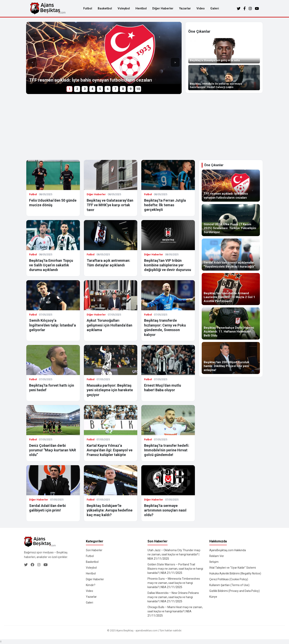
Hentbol (141, 8)
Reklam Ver (217, 556)
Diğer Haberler (163, 8)
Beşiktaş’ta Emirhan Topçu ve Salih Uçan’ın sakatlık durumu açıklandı (51, 265)
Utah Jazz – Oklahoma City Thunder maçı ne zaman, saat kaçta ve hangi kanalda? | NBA (174, 554)
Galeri (215, 8)
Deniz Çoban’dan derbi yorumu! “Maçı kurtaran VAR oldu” (52, 450)
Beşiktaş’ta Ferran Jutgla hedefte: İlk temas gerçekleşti (165, 205)
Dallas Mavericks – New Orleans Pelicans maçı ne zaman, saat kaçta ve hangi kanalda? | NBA (173, 597)
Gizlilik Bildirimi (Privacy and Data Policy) (235, 591)
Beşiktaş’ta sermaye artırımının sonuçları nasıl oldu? (165, 510)
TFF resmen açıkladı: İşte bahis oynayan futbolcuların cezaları (91, 80)
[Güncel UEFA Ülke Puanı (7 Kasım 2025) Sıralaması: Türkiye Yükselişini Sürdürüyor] (231, 220)
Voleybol (124, 8)
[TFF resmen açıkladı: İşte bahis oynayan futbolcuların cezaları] (231, 186)
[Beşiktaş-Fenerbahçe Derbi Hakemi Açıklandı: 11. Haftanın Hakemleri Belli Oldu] (231, 324)
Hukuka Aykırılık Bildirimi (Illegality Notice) (235, 573)
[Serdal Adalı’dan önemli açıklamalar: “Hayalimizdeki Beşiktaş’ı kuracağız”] (231, 255)
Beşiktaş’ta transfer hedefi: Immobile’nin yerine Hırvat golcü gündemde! (167, 450)
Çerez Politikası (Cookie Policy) (229, 579)
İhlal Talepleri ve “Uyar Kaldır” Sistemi (233, 568)
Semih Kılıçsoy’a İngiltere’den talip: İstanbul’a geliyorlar (52, 325)
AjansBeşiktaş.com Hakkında (228, 550)
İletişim (214, 562)
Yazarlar (185, 8)
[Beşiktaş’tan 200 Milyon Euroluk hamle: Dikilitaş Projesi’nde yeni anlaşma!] (231, 358)
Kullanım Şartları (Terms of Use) (229, 585)
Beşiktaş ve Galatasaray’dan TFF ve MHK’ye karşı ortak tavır (110, 205)
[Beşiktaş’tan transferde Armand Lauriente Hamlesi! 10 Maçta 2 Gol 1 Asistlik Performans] (231, 289)
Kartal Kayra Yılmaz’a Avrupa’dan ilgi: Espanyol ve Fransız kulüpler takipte (110, 450)
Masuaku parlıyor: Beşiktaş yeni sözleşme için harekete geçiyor (110, 390)
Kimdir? (91, 585)
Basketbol (105, 8)
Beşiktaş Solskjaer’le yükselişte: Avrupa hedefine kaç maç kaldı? (110, 510)
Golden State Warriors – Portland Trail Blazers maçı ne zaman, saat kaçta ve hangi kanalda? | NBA (175, 569)
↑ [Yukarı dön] (1, 641)
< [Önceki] (33, 62)
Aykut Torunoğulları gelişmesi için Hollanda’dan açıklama (109, 325)
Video (201, 8)
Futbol (88, 8)
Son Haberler (94, 550)
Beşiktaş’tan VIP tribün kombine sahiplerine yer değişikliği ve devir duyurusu (168, 265)
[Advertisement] (144, 127)
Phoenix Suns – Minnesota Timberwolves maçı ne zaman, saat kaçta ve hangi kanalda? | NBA (174, 583)
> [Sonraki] (175, 62)
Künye (213, 597)
